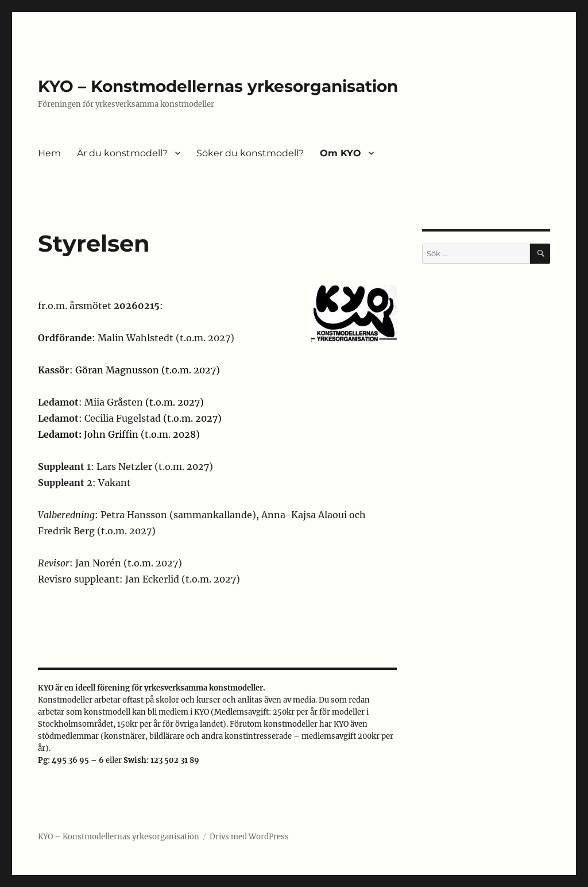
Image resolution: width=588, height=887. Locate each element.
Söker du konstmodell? (250, 153)
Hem (49, 153)
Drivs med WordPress (249, 837)
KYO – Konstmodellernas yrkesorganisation (218, 86)
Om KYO (341, 153)
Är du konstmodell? (122, 153)
